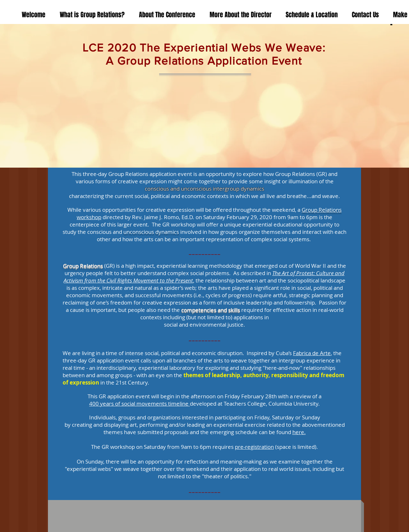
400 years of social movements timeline (139, 404)
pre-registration (254, 447)
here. (299, 432)
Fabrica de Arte (312, 353)
